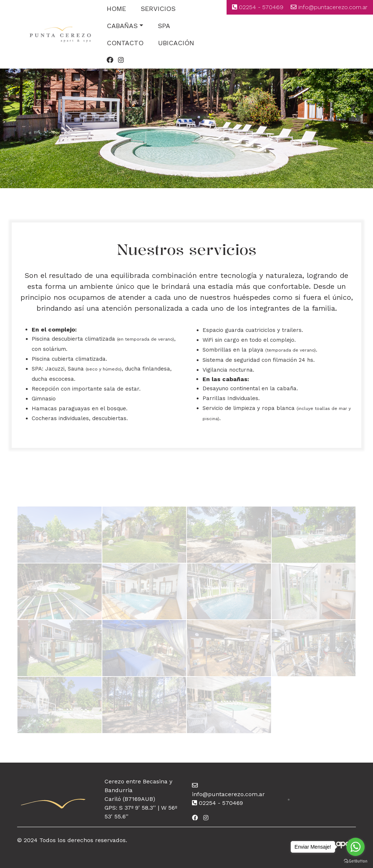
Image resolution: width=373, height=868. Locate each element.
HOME (116, 9)
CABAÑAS (122, 26)
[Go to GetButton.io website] (356, 861)
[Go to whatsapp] (356, 847)
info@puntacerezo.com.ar (333, 7)
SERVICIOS (158, 9)
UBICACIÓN (176, 43)
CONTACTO (125, 43)
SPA (164, 26)
